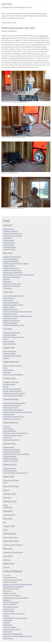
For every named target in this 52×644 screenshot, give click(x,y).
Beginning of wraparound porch (14, 337)
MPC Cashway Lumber (11, 607)
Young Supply (8, 620)
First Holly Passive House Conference (15, 473)
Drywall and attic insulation (12, 389)
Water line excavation (10, 318)
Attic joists (7, 279)
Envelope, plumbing (10, 335)
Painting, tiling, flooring (11, 408)
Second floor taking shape (12, 277)
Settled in (6, 490)
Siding (5, 368)
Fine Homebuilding (10, 627)
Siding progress (8, 370)
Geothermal (7, 560)
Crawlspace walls (9, 243)
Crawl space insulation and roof (14, 296)
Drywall (6, 387)
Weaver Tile (7, 600)
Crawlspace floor (9, 414)
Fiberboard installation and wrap (14, 325)
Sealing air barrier (9, 307)
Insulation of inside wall (11, 382)
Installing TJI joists (9, 266)
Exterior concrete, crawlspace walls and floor (18, 412)
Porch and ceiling (9, 342)
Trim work (6, 426)
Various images (8, 638)
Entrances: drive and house (12, 419)
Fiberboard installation (11, 323)
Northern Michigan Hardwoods (13, 587)
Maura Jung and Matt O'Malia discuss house (18, 636)
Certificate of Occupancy (11, 480)
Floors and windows (10, 431)
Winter (6, 505)
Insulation (6, 358)
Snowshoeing (8, 507)
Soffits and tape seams (11, 309)
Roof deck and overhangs (12, 286)
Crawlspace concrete (10, 314)
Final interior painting (10, 471)
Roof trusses (7, 282)
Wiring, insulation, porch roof (13, 366)
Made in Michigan (9, 298)
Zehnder (6, 616)
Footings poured (9, 240)
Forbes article (8, 625)
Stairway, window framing (12, 321)
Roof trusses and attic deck (12, 284)
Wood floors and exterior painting (14, 393)
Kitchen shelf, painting (10, 459)
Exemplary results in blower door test (15, 433)
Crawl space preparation (11, 303)
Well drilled (7, 372)
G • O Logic (7, 575)
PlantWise (7, 623)
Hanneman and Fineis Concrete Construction (18, 584)
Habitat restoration (9, 515)
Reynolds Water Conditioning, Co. (14, 614)
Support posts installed (11, 261)
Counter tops (8, 438)
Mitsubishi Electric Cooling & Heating (15, 618)
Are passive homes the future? (13, 545)
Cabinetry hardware (10, 468)
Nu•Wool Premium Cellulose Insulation (16, 598)
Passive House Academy (11, 602)
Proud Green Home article (12, 629)
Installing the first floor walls (12, 270)
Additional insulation (10, 247)
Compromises (8, 238)
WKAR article (8, 632)
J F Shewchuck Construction (13, 580)
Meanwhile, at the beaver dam (13, 552)
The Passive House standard (13, 236)
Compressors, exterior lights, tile (14, 417)
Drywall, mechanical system (12, 391)
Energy (6, 530)
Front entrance (8, 429)
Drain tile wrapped (9, 249)
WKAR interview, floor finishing (13, 410)
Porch (5, 339)
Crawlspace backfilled (11, 259)
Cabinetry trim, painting (11, 461)
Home (5, 483)
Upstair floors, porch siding (12, 405)
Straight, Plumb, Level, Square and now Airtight (19, 275)
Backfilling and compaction (12, 257)
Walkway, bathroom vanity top (13, 435)
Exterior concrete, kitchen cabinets (15, 403)
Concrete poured (9, 245)
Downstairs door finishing (11, 452)
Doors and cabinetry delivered (13, 396)
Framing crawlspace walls (12, 333)
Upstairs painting (9, 447)
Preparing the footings (11, 231)
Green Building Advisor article (13, 634)
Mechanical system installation (13, 375)
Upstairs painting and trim (12, 450)
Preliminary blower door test (12, 356)
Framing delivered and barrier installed (16, 264)
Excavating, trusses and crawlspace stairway (18, 316)
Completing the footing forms (13, 234)
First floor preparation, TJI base (13, 305)
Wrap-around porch (10, 344)
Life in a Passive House (11, 537)
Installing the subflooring (11, 268)
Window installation (10, 354)
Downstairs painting (10, 456)
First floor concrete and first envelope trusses (18, 312)
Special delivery (8, 300)
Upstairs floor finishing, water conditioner (17, 454)
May (5, 522)
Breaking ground (9, 229)
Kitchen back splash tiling (12, 440)
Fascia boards (8, 288)
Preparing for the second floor (13, 273)
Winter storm (8, 498)
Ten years (6, 567)
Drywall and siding (9, 384)
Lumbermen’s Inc (9, 609)
